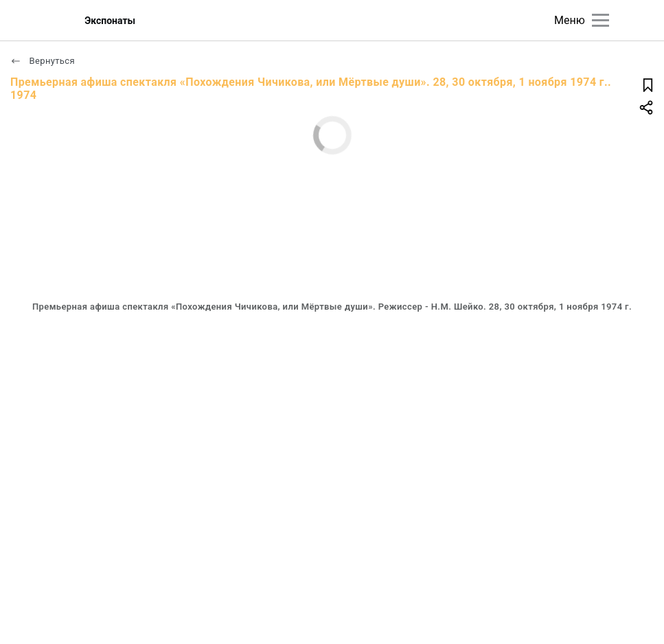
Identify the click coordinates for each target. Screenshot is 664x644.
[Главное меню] (600, 20)
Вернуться (43, 61)
